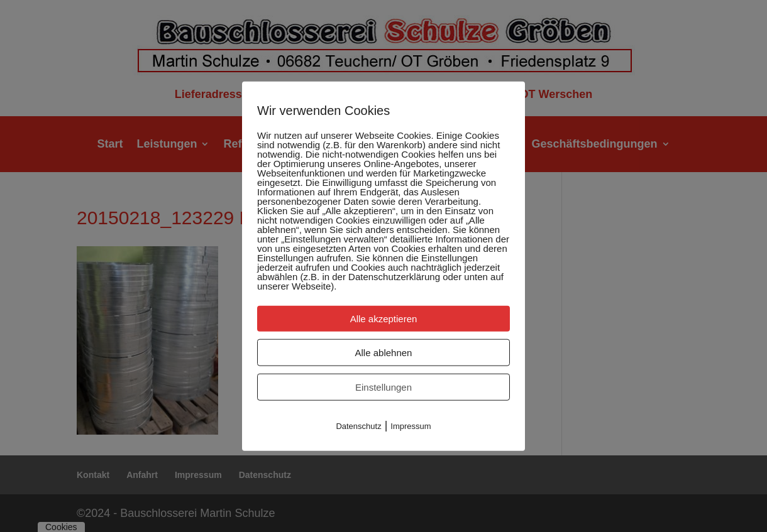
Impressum (411, 426)
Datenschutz (358, 426)
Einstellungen (383, 387)
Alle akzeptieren (384, 318)
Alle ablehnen (384, 352)
